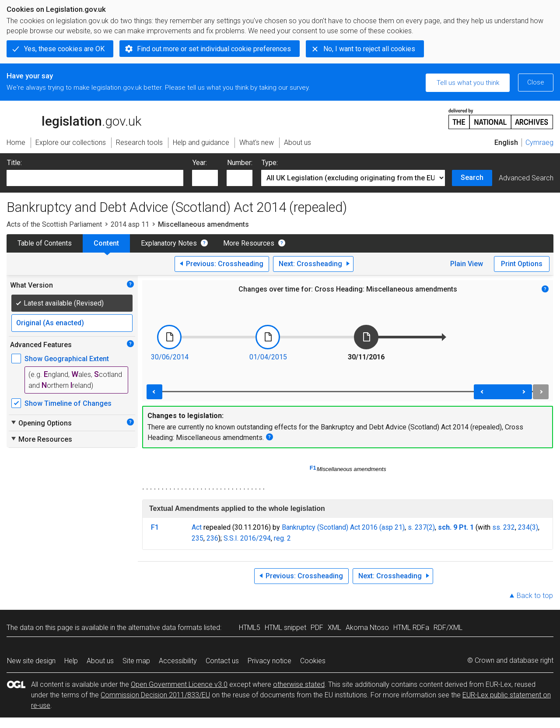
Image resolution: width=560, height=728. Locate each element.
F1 (313, 468)
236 (212, 538)
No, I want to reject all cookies (369, 49)
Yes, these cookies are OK (64, 49)
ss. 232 (504, 527)
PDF (317, 628)
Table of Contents (45, 243)
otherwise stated (299, 684)
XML (334, 628)
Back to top (535, 596)
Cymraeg (539, 142)
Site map (136, 661)
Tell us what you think (468, 83)
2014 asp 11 (130, 224)
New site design (31, 661)
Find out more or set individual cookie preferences (214, 49)
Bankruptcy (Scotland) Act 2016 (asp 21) (343, 527)
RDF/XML (448, 628)
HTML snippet (285, 628)
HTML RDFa (411, 628)
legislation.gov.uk (74, 118)
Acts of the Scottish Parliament (54, 224)
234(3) (528, 527)
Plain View (467, 264)
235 (198, 538)
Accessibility (178, 661)
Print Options (522, 264)
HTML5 (250, 628)
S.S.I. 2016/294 (247, 538)
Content (106, 243)
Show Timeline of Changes (68, 403)
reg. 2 (282, 538)
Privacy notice (269, 661)
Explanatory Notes (169, 243)
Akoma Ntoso (367, 628)
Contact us (222, 661)
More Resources (249, 243)
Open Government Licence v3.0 (179, 684)
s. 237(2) (421, 527)
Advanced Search (526, 178)
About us (100, 661)
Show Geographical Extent (67, 359)
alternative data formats (165, 628)
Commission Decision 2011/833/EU (155, 695)
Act (197, 527)
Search (472, 178)
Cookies (313, 661)
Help (71, 661)
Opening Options (41, 423)
